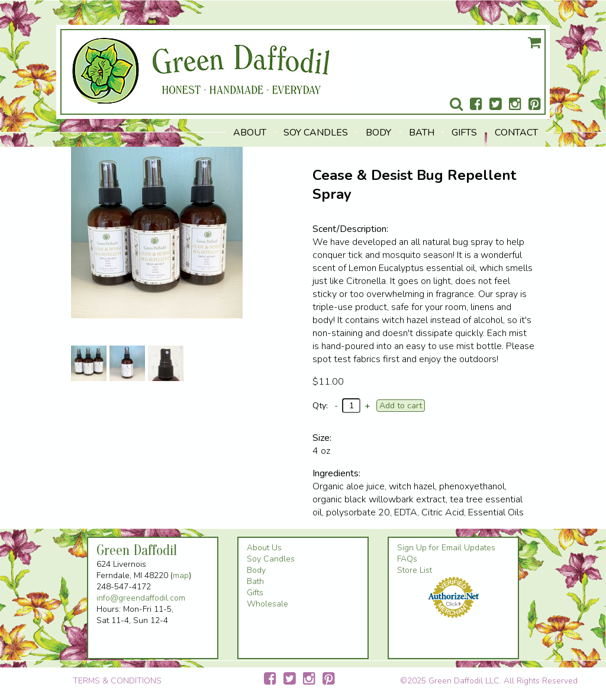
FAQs (407, 559)
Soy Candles (316, 133)
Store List (415, 570)
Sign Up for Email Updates (446, 548)
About (250, 133)
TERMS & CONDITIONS (117, 681)
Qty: (320, 406)
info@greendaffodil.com (141, 598)
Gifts (464, 133)
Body (378, 133)
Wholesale (267, 604)
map (181, 575)
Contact (516, 133)
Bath (422, 133)
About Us (264, 548)
